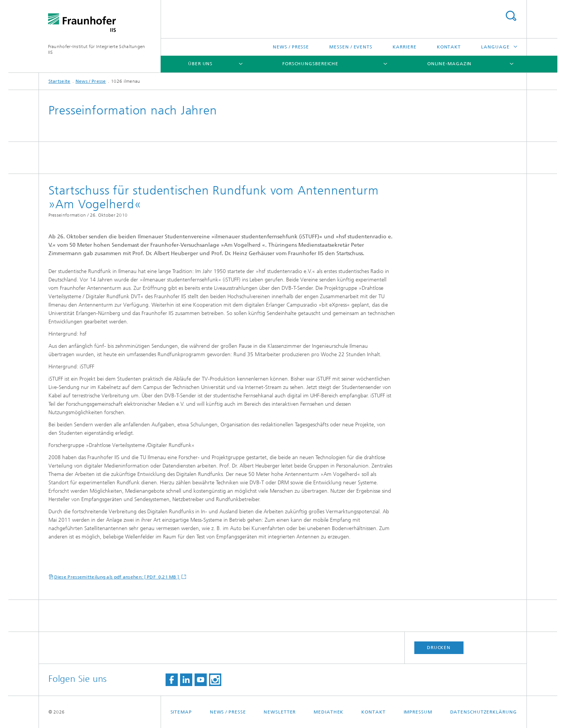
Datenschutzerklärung (484, 712)
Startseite (60, 81)
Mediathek (328, 712)
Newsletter (280, 712)
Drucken (439, 648)
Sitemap (181, 712)
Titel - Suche (511, 16)
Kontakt (449, 47)
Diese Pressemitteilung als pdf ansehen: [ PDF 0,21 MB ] (117, 577)
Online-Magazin (450, 64)
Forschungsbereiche (310, 64)
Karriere (404, 47)
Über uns (200, 64)
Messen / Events (351, 47)
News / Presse (291, 47)
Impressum (418, 712)
